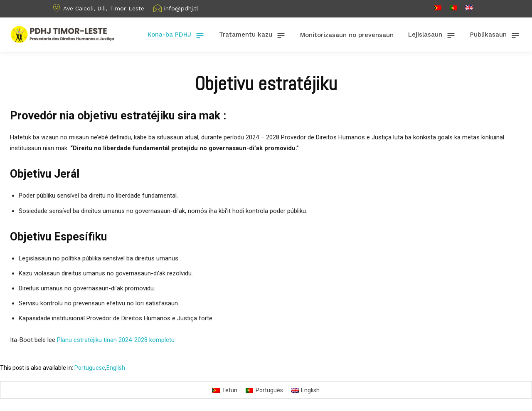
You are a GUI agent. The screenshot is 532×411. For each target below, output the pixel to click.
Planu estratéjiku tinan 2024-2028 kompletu (116, 340)
